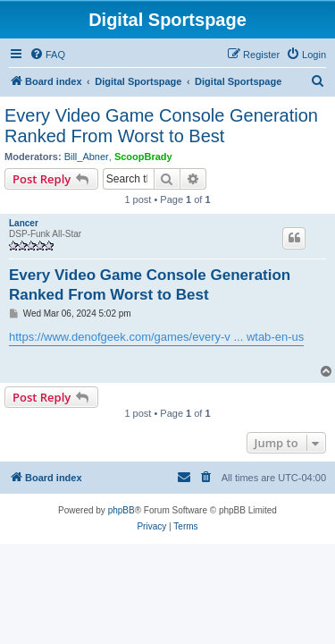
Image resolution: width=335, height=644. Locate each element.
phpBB (121, 510)
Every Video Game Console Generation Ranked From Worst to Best (161, 126)
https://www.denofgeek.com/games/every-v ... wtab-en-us (156, 337)
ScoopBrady (143, 157)
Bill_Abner (87, 157)
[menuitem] (47, 55)
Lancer (24, 223)
